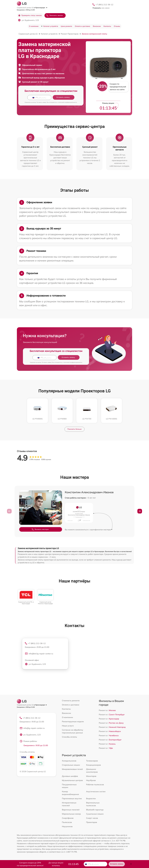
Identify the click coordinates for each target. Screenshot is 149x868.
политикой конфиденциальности (68, 102)
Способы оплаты (69, 737)
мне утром (101, 8)
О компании (34, 26)
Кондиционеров (93, 765)
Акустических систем (96, 791)
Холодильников (69, 761)
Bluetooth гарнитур (95, 810)
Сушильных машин (95, 814)
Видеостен (91, 798)
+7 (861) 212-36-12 (104, 5)
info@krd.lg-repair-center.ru (39, 654)
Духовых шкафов (70, 776)
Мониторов (91, 776)
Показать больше (74, 429)
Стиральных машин (71, 765)
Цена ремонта (66, 26)
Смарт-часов (92, 818)
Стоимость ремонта (71, 701)
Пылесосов (67, 822)
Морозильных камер (71, 814)
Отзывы (117, 26)
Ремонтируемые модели (73, 721)
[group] (26, 597)
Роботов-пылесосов (95, 784)
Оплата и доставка (82, 26)
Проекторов (92, 822)
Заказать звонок (55, 15)
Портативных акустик (72, 798)
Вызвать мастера (40, 529)
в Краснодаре (41, 8)
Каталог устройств (51, 26)
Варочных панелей (71, 810)
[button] (140, 511)
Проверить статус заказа (30, 15)
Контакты (107, 26)
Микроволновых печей (72, 769)
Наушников (67, 826)
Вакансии (97, 26)
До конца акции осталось (56, 864)
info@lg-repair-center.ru (32, 728)
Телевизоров (92, 761)
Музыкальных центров (72, 780)
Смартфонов (68, 818)
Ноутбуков (91, 780)
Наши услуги (68, 726)
